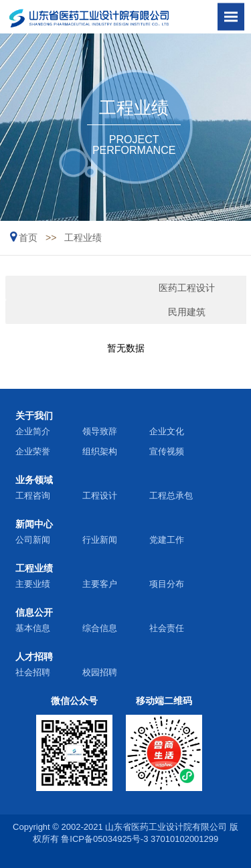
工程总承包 (171, 496)
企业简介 (33, 431)
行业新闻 (100, 540)
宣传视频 (167, 451)
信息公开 (34, 612)
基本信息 (33, 628)
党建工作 (167, 540)
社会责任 (167, 628)
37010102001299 (184, 839)
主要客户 (100, 584)
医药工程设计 (99, 288)
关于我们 (34, 416)
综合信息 (100, 628)
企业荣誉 (33, 451)
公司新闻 (33, 540)
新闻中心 (34, 524)
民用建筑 (99, 312)
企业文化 (167, 431)
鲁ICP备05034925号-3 (104, 839)
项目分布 (167, 584)
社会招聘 (33, 672)
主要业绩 (33, 584)
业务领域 (34, 480)
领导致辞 (100, 431)
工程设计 (100, 496)
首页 (28, 238)
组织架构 (100, 451)
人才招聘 (34, 657)
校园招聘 (100, 672)
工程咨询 (33, 496)
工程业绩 (83, 238)
